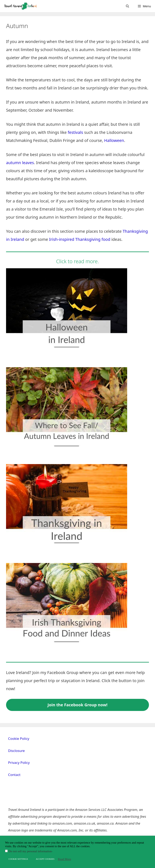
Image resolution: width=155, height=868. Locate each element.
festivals (75, 132)
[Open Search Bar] (127, 6)
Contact (14, 775)
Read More (65, 859)
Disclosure (16, 751)
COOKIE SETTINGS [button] (18, 859)
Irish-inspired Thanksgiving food (80, 239)
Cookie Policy (19, 739)
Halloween (114, 140)
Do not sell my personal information (30, 851)
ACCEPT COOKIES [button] (45, 859)
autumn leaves (20, 163)
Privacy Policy (19, 763)
